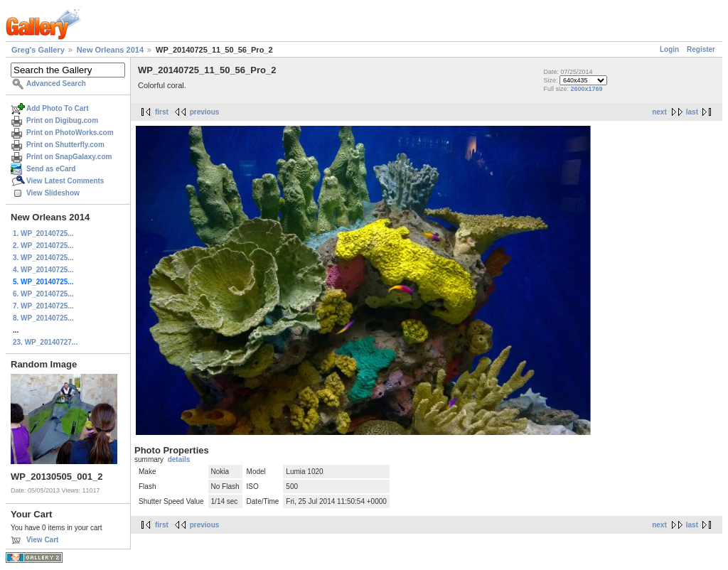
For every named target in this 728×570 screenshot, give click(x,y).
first (162, 112)
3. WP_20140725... (43, 258)
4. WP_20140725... (43, 270)
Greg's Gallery (38, 50)
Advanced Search (56, 84)
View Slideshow (53, 193)
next (659, 112)
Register (701, 49)
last (692, 112)
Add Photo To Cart (58, 108)
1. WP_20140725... (43, 233)
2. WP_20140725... (43, 246)
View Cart (42, 540)
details (179, 459)
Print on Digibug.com (62, 120)
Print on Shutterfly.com (65, 145)
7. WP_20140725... (43, 306)
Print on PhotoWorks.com (70, 133)
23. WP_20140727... (45, 342)
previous (205, 112)
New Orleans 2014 (110, 50)
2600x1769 (586, 89)
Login (669, 49)
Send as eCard (51, 169)
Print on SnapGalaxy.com (69, 157)
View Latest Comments (65, 181)
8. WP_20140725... (43, 318)
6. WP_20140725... (43, 294)
